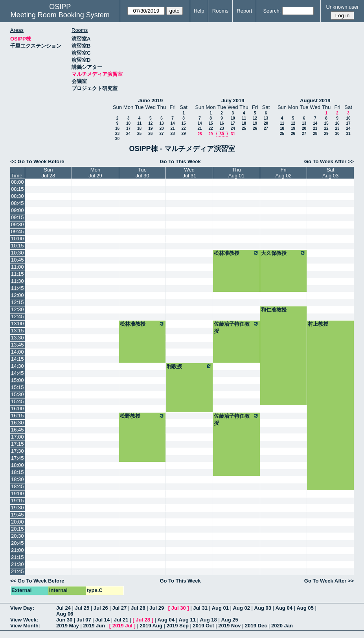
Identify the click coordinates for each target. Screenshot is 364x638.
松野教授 (142, 416)
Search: (272, 11)
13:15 (17, 331)
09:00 (17, 210)
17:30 (17, 451)
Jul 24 (63, 608)
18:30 (17, 479)
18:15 (17, 472)
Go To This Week (180, 161)
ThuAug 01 (236, 173)
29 (183, 134)
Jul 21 (121, 620)
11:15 (17, 274)
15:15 (17, 387)
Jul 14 (102, 620)
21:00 (17, 550)
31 (233, 134)
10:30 (17, 253)
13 (161, 123)
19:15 (17, 501)
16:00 (17, 408)
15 (183, 123)
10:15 (17, 246)
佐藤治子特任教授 (236, 327)
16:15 (17, 416)
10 (128, 123)
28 (172, 134)
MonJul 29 (95, 173)
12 (150, 123)
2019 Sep (177, 626)
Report (244, 11)
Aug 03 (263, 608)
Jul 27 (119, 608)
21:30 (17, 564)
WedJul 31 (189, 173)
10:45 (17, 260)
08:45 (17, 203)
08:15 (17, 189)
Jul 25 (82, 608)
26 (150, 134)
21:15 (17, 557)
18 (139, 128)
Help (199, 11)
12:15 (17, 302)
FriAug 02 (283, 173)
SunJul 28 (49, 173)
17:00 (17, 437)
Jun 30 (64, 620)
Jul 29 (157, 608)
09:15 (17, 217)
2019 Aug (151, 626)
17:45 (17, 458)
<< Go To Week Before (37, 161)
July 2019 (233, 100)
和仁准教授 (274, 310)
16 (117, 128)
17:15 (17, 444)
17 (128, 128)
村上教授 (318, 324)
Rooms (220, 11)
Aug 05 (305, 608)
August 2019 (315, 100)
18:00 (17, 465)
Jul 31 (200, 608)
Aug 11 (187, 620)
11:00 (17, 267)
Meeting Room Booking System (60, 15)
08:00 (17, 182)
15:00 (17, 380)
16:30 (17, 423)
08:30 (17, 196)
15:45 (17, 401)
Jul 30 (179, 608)
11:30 (17, 281)
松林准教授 (236, 253)
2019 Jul (122, 626)
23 (117, 134)
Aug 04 (284, 608)
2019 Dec (256, 626)
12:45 (17, 316)
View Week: (24, 620)
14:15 (17, 359)
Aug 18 (208, 620)
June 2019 (150, 100)
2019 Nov (229, 626)
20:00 (17, 522)
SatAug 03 (330, 173)
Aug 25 (229, 620)
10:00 (17, 239)
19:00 (17, 493)
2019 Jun (94, 626)
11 (139, 123)
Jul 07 (84, 620)
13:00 (17, 324)
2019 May (68, 626)
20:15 (17, 529)
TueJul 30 (142, 173)
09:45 (17, 231)
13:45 (17, 345)
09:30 (17, 224)
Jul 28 (138, 608)
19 (150, 128)
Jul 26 (101, 608)
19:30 (17, 508)
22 (183, 128)
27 (161, 134)
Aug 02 (242, 608)
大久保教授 (284, 253)
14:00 (17, 352)
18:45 (17, 486)
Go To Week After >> (329, 161)
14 (172, 123)
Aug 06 (65, 614)
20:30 (17, 536)
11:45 (17, 288)
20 (161, 128)
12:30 (17, 309)
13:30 (17, 338)
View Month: (25, 626)
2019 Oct (203, 626)
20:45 (17, 543)
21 (172, 128)
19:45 (17, 515)
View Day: (22, 608)
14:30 (17, 366)
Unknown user (342, 7)
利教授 (189, 366)
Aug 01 (220, 608)
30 (117, 139)
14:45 (17, 373)
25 (139, 134)
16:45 (17, 430)
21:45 (17, 571)
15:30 (17, 394)
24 (128, 134)
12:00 (17, 295)
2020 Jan (282, 626)
